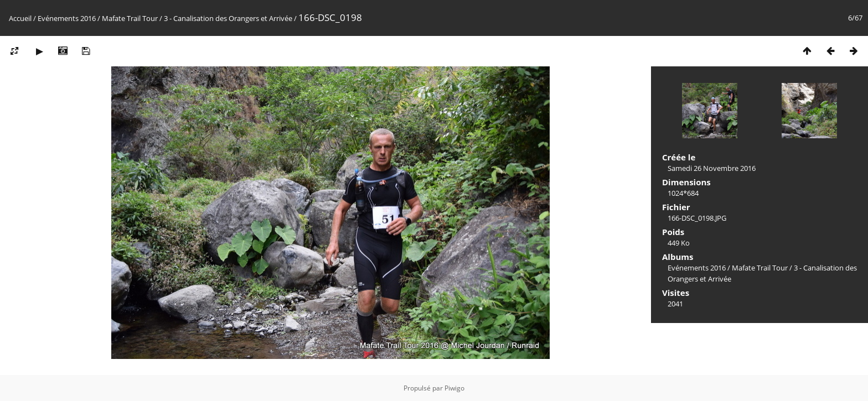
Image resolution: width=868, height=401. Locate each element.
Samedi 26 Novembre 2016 (712, 168)
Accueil (20, 18)
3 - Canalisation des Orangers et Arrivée (228, 18)
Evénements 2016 (67, 18)
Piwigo (454, 388)
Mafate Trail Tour (130, 18)
